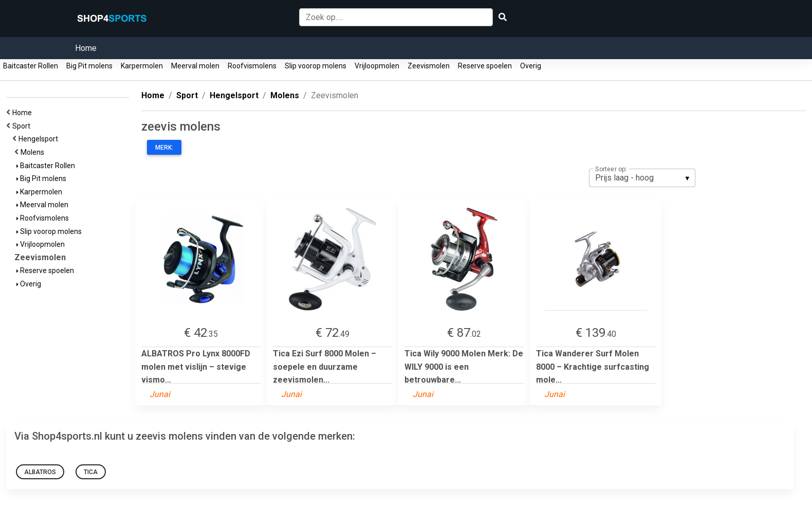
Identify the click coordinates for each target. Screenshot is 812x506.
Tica (91, 472)
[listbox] (642, 178)
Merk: (164, 148)
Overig (531, 66)
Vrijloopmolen (377, 66)
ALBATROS (40, 472)
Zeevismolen (429, 66)
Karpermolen (142, 66)
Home (86, 48)
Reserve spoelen (485, 66)
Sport (23, 126)
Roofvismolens (252, 66)
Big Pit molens (89, 66)
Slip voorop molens (316, 66)
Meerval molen (195, 66)
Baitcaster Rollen (31, 66)
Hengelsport (40, 139)
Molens (34, 152)
